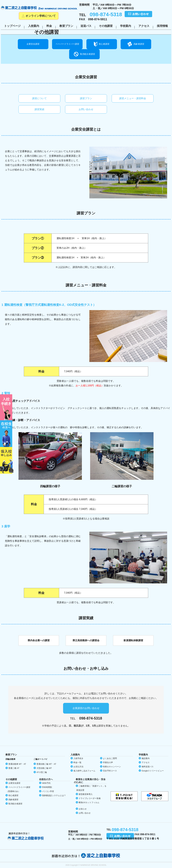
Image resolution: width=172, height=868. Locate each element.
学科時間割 (47, 787)
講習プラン (86, 98)
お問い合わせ (86, 109)
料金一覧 (77, 762)
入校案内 (34, 26)
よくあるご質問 (110, 758)
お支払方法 (78, 767)
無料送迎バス (148, 767)
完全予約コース (110, 771)
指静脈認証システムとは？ (54, 795)
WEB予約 (46, 783)
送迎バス (86, 26)
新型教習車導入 (86, 794)
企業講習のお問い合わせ (86, 708)
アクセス (144, 26)
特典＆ (112, 767)
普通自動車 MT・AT (17, 764)
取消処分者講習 (88, 54)
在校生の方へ (7, 434)
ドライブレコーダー (90, 798)
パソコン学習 (48, 791)
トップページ (12, 26)
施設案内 (146, 758)
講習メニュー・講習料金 (133, 98)
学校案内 (126, 26)
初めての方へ (7, 407)
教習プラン (66, 26)
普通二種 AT (14, 768)
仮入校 (7, 460)
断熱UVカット (89, 802)
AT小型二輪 (42, 772)
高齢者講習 (139, 44)
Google (153, 771)
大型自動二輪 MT (44, 768)
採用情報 (162, 26)
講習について (39, 98)
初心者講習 (104, 44)
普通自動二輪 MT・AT (46, 764)
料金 (49, 26)
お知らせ (83, 809)
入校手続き (78, 758)
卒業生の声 (108, 762)
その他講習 (106, 26)
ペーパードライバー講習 (67, 44)
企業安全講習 (33, 44)
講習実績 (39, 109)
